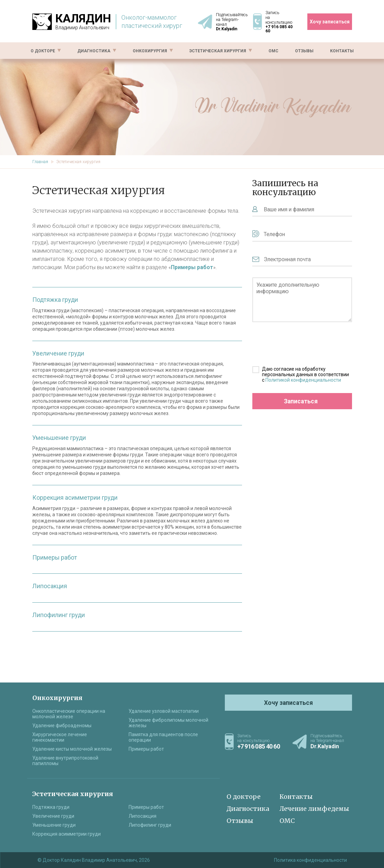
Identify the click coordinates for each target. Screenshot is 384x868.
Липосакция (50, 585)
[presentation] (299, 348)
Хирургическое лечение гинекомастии (60, 737)
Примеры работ (55, 556)
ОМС (273, 50)
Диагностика (97, 50)
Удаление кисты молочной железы (72, 749)
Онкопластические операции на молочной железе (69, 714)
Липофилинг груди (59, 613)
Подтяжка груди (56, 300)
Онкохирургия (153, 50)
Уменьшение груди (59, 437)
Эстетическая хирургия (221, 50)
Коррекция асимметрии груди (75, 497)
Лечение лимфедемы (314, 809)
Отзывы (304, 50)
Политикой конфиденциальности (303, 383)
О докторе (46, 50)
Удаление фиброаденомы (62, 726)
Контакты (342, 50)
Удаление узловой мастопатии (164, 711)
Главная (40, 162)
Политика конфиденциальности (310, 860)
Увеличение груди (59, 353)
